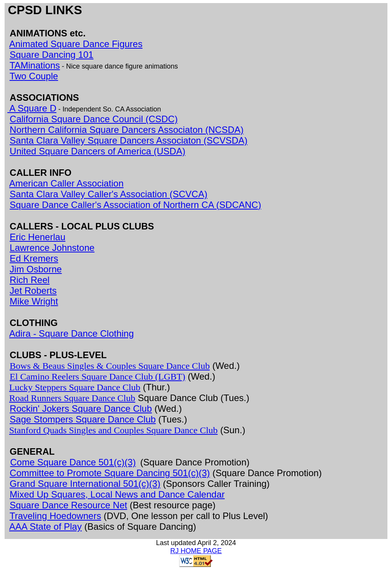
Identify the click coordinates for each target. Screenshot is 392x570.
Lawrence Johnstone (52, 248)
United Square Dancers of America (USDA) (97, 151)
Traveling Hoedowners (55, 516)
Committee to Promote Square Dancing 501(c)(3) (110, 473)
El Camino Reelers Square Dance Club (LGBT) (97, 377)
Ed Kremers (34, 258)
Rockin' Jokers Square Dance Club (81, 409)
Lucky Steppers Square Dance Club (75, 387)
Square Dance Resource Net (68, 505)
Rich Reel (29, 280)
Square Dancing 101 (51, 55)
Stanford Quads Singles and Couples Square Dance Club (114, 430)
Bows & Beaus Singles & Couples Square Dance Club (110, 366)
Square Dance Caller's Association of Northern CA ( (114, 205)
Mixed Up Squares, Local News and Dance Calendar (117, 494)
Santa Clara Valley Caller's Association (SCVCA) (108, 194)
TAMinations (35, 65)
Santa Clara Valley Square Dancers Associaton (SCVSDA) (128, 140)
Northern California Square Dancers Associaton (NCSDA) (127, 130)
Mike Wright (34, 301)
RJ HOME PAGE (196, 551)
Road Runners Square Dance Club (72, 398)
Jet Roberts (33, 291)
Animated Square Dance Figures (76, 44)
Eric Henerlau (37, 237)
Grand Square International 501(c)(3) (85, 484)
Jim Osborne (36, 269)
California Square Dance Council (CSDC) (94, 119)
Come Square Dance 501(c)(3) (73, 462)
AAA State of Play (45, 527)
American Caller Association (66, 183)
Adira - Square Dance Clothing (72, 333)
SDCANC (239, 205)
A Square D (32, 108)
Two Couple (34, 76)
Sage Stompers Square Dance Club (83, 419)
